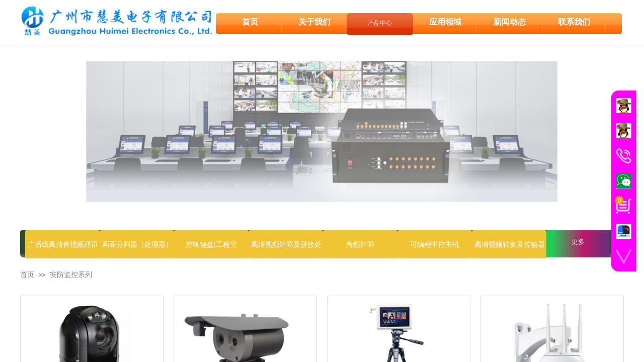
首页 (27, 275)
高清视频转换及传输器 (509, 244)
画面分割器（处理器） (137, 244)
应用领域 (445, 21)
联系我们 (574, 21)
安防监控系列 (71, 275)
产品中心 (380, 21)
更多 (578, 242)
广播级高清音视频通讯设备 (62, 244)
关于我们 (314, 21)
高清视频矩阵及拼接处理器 (286, 244)
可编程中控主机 (435, 244)
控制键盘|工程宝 (211, 244)
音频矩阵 (360, 244)
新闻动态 (510, 21)
